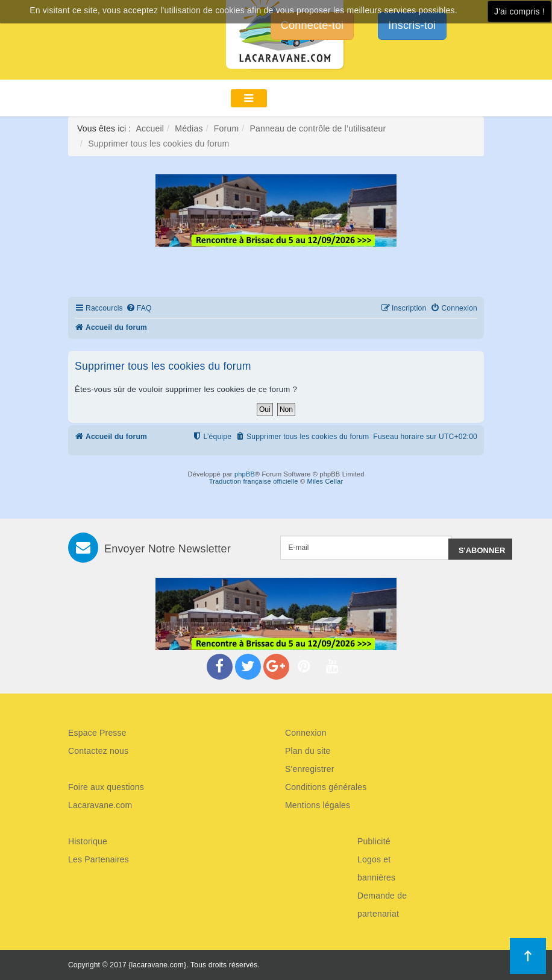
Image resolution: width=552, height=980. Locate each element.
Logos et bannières (376, 868)
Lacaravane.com (100, 805)
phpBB (245, 474)
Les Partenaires (99, 859)
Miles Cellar (325, 481)
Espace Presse (97, 733)
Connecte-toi (312, 25)
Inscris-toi (412, 25)
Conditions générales (326, 787)
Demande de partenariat (382, 905)
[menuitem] (139, 308)
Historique (88, 841)
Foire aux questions (106, 787)
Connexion (306, 733)
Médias (189, 128)
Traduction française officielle (254, 481)
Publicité (374, 841)
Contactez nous (98, 751)
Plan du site (308, 751)
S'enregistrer (310, 769)
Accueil (150, 128)
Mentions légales (318, 805)
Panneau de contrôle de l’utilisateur (318, 128)
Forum (226, 128)
